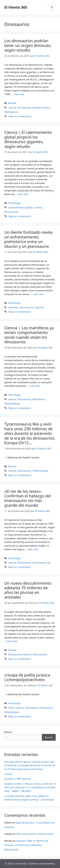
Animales (13, 307)
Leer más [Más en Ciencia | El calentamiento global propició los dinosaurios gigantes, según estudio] (23, 194)
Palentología (12, 712)
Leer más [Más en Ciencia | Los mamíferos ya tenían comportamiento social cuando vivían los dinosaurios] (35, 386)
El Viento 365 (16, 7)
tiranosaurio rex (42, 563)
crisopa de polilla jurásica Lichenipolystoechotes (27, 677)
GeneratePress (47, 864)
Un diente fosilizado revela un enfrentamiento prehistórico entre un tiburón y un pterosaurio (28, 239)
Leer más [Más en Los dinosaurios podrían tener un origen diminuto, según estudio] (19, 94)
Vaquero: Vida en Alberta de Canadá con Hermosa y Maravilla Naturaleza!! (26, 845)
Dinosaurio (32, 708)
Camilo (8, 774)
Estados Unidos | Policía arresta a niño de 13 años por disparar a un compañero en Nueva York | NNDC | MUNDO (30, 787)
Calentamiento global (21, 207)
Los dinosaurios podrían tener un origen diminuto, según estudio (28, 45)
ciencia (12, 107)
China (12, 708)
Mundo (12, 103)
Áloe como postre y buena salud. (35, 834)
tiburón (39, 307)
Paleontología (12, 404)
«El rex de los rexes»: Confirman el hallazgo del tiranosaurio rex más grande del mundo (28, 498)
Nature (27, 654)
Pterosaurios (40, 654)
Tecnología (14, 203)
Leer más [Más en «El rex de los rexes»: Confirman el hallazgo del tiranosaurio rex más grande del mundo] (33, 549)
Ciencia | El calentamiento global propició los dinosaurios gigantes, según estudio (28, 139)
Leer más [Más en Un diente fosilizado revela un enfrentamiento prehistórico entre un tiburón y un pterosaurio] (38, 294)
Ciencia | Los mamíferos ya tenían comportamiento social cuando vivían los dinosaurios (29, 335)
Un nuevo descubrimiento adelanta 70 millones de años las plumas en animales (28, 590)
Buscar (8, 732)
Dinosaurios (24, 107)
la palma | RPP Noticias (18, 779)
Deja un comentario (20, 116)
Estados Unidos (41, 107)
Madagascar (11, 112)
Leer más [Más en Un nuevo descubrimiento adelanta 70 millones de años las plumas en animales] (12, 641)
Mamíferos (39, 399)
